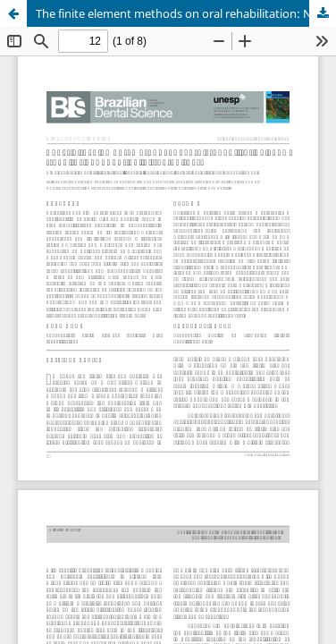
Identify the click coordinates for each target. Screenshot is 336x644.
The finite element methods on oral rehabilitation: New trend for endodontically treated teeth (186, 13)
